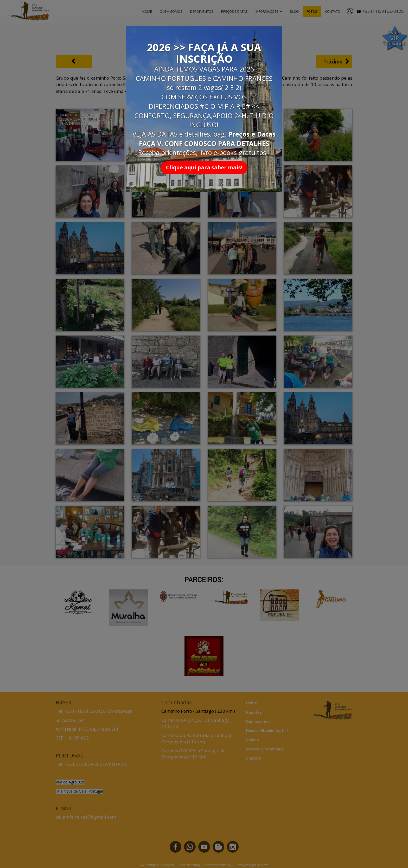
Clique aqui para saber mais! (204, 167)
